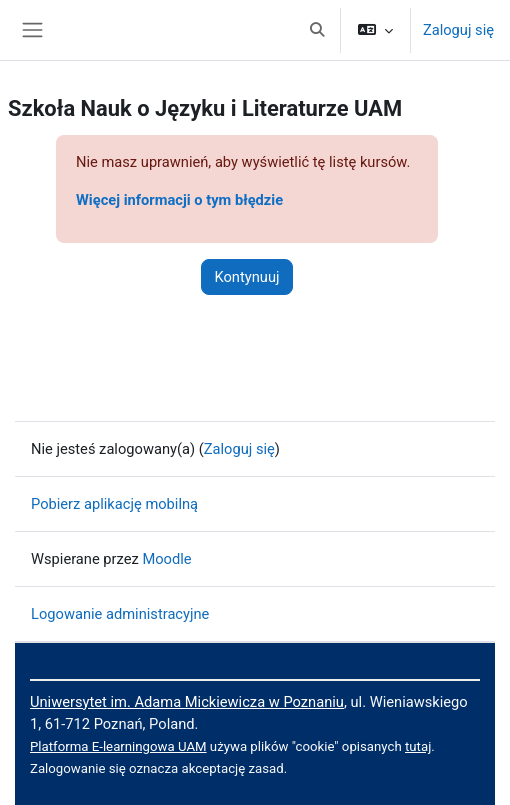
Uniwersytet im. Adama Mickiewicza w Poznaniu (187, 702)
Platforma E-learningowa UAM (118, 746)
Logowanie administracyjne (120, 614)
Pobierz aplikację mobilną (114, 504)
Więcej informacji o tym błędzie (179, 200)
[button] (317, 30)
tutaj (418, 746)
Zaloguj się (458, 30)
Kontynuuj (246, 277)
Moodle (166, 559)
